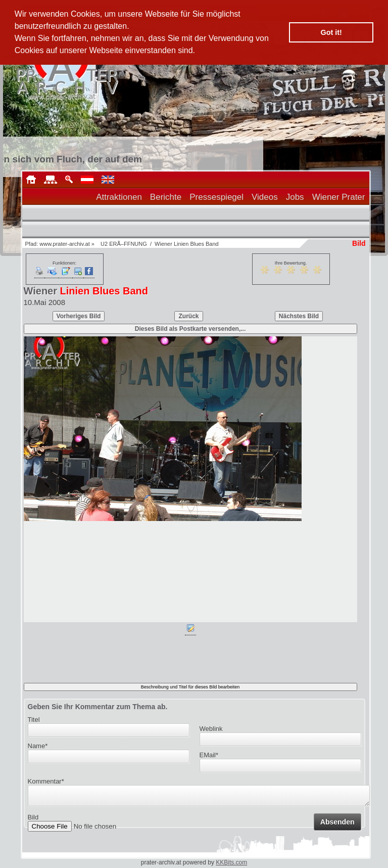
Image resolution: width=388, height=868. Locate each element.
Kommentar (46, 781)
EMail (209, 755)
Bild (33, 820)
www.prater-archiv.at (64, 244)
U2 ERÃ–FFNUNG (124, 244)
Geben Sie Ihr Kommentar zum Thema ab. (98, 707)
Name (38, 746)
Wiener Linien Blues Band (187, 244)
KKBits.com (231, 862)
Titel (34, 720)
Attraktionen (119, 197)
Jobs (295, 197)
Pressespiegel (216, 197)
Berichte (166, 197)
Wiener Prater (339, 197)
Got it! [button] (331, 32)
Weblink (211, 729)
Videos (265, 197)
